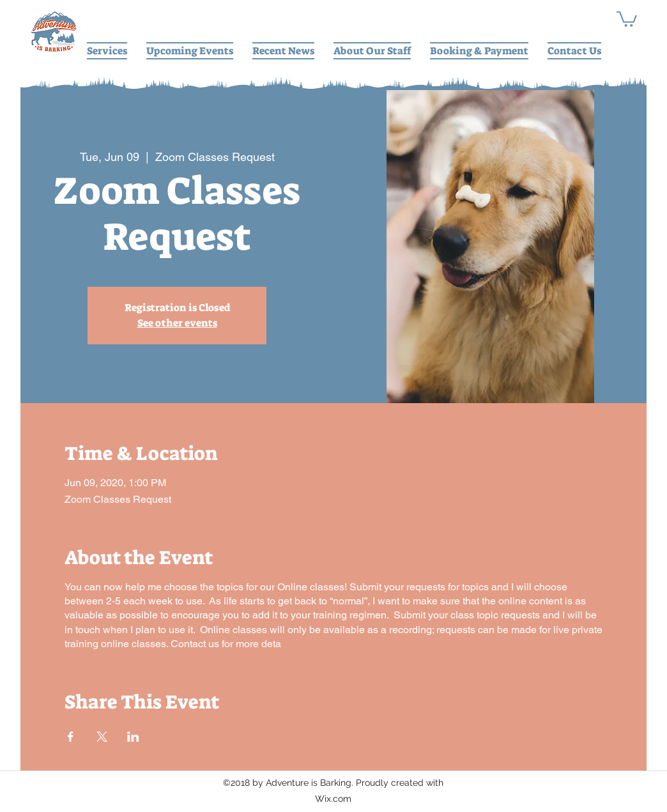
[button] (627, 18)
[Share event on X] (102, 737)
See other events (177, 323)
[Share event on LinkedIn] (133, 737)
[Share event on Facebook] (71, 737)
